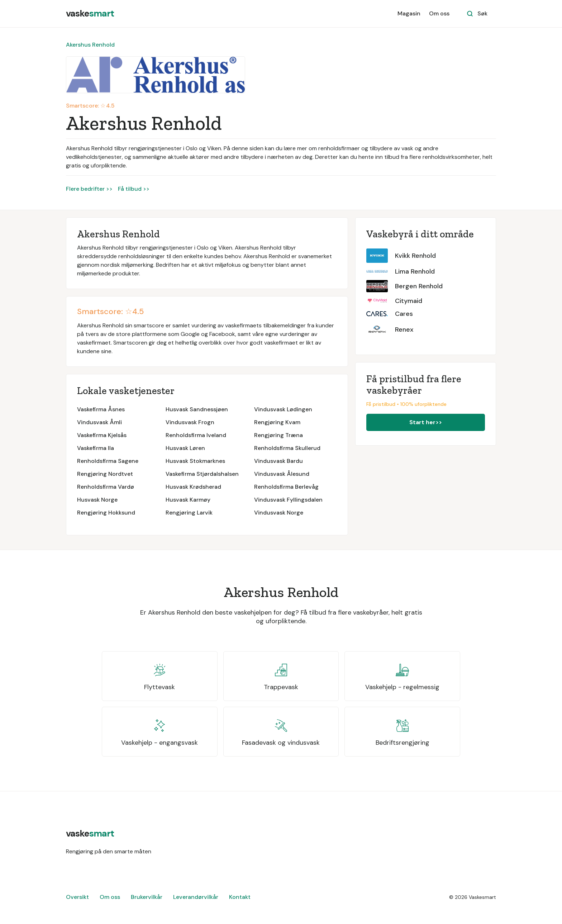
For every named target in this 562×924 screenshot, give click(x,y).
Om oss (439, 13)
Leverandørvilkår (196, 897)
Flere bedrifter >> (89, 189)
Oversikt (77, 897)
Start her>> (426, 422)
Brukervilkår (147, 897)
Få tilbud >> (134, 189)
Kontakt (240, 897)
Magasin (409, 13)
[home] (90, 14)
